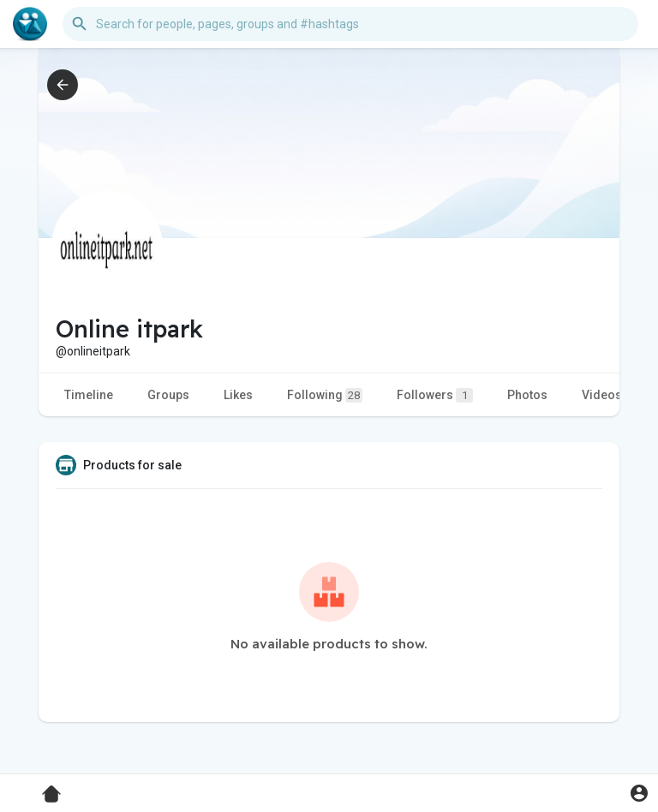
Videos (602, 395)
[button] (350, 24)
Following (325, 395)
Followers (435, 395)
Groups (168, 395)
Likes (238, 395)
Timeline (89, 395)
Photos (527, 395)
